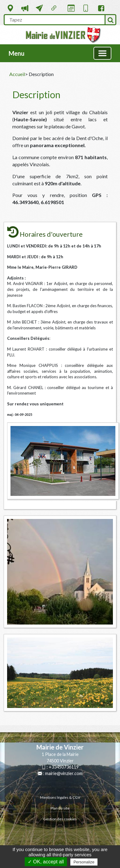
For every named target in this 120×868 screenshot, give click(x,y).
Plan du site (60, 808)
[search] (54, 20)
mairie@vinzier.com (64, 773)
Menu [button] (17, 53)
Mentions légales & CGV (60, 797)
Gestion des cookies (60, 819)
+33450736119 (64, 767)
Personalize (84, 862)
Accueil (17, 74)
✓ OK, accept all (46, 862)
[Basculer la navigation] (102, 53)
